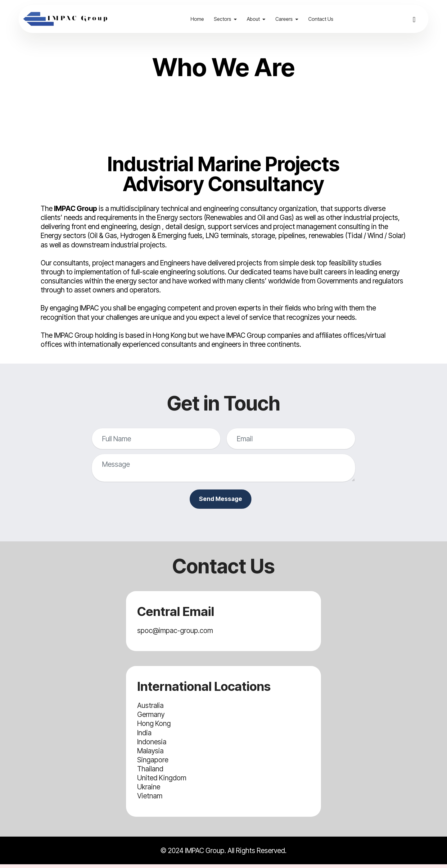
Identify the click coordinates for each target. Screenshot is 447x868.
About (257, 19)
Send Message (220, 501)
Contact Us (325, 19)
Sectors (227, 19)
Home (201, 19)
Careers (288, 19)
